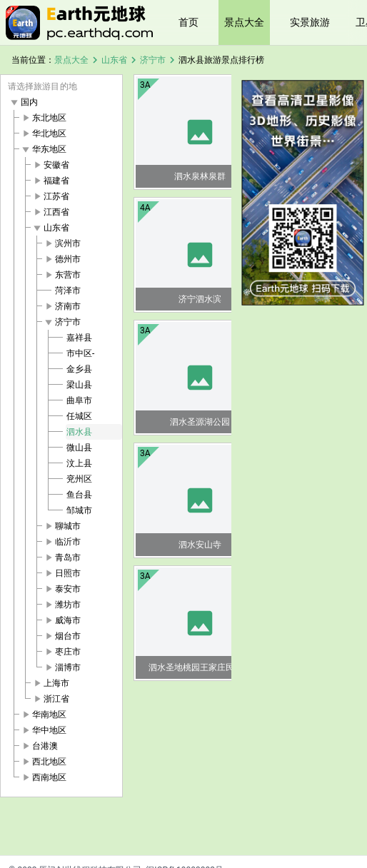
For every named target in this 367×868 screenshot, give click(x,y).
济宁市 (153, 60)
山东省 (114, 60)
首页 (188, 22)
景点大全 (244, 22)
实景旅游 (310, 22)
